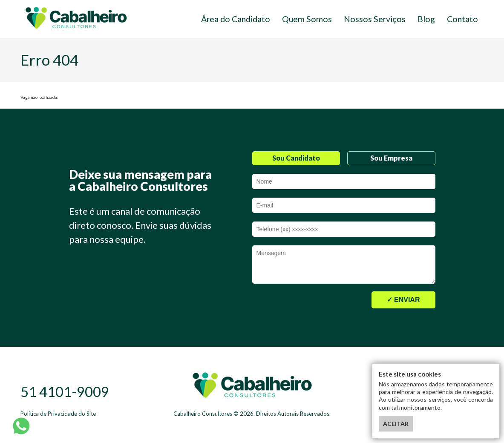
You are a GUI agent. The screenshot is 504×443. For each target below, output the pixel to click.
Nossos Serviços (396, 19)
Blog (438, 19)
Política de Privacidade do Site (58, 414)
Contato (468, 19)
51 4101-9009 (65, 392)
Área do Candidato (285, 19)
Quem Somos (342, 19)
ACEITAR (396, 424)
